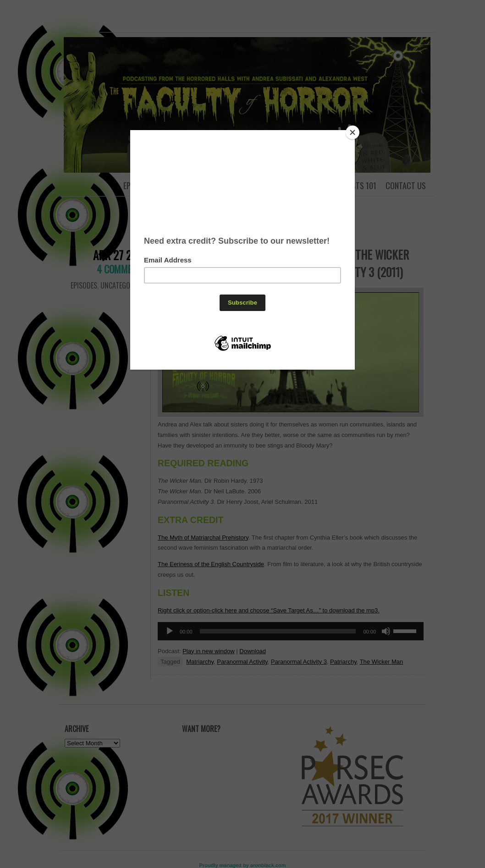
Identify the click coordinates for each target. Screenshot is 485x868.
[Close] (353, 132)
